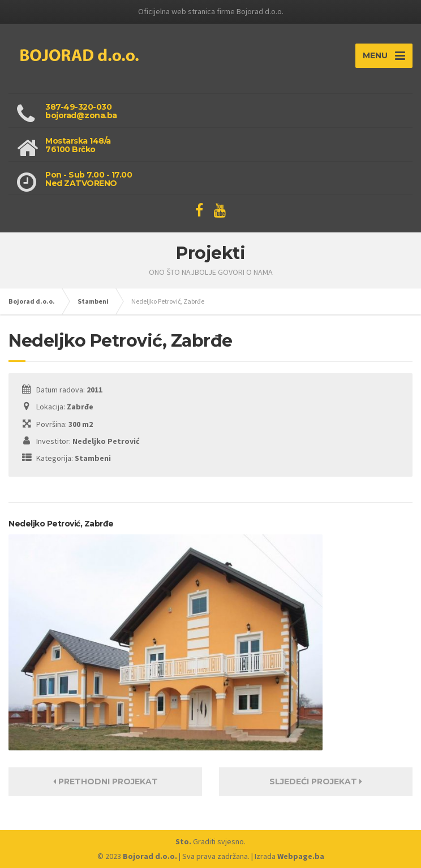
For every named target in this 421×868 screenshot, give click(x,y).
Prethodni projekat (106, 781)
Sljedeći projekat (316, 781)
